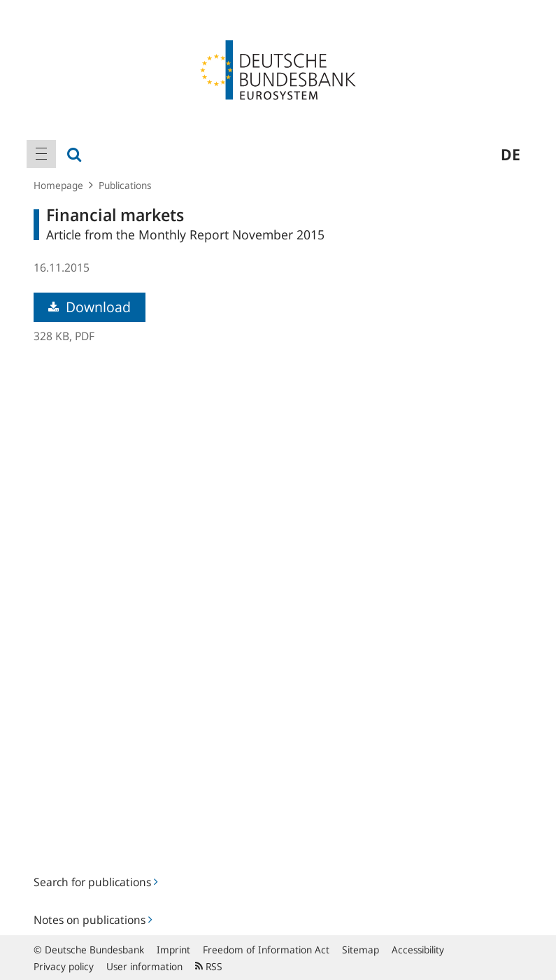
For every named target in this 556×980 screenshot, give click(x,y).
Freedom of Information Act (266, 950)
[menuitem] (41, 154)
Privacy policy (64, 966)
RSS (209, 966)
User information (144, 966)
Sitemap (361, 950)
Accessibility (418, 950)
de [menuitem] (511, 154)
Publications (125, 185)
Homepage (58, 185)
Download (90, 307)
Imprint (173, 950)
